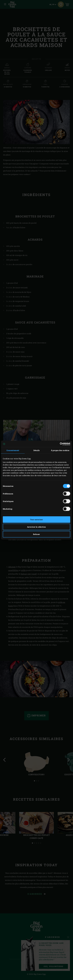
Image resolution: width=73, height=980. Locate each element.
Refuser (36, 534)
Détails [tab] (37, 450)
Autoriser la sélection (36, 527)
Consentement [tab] (13, 450)
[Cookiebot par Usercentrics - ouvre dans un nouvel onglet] (59, 444)
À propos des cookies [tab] (60, 450)
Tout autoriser (37, 520)
